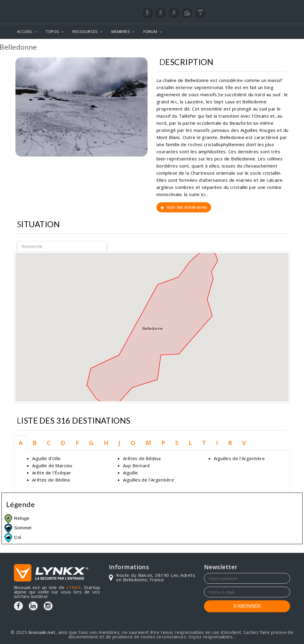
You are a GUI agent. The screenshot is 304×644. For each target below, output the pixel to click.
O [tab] (133, 443)
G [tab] (91, 443)
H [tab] (106, 443)
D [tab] (63, 443)
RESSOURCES (85, 31)
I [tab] (217, 443)
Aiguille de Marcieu (52, 465)
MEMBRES (121, 31)
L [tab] (190, 443)
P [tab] (163, 443)
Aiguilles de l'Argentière (148, 480)
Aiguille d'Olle (46, 458)
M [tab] (148, 443)
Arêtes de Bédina (51, 480)
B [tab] (35, 443)
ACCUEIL (25, 31)
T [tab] (204, 443)
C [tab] (49, 443)
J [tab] (119, 443)
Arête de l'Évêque (52, 473)
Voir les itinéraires (184, 207)
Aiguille (130, 473)
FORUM (150, 31)
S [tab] (177, 443)
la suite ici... (196, 194)
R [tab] (230, 443)
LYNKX (74, 587)
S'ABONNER (247, 606)
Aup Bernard (136, 465)
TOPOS (52, 31)
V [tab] (244, 443)
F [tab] (77, 443)
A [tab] (21, 443)
